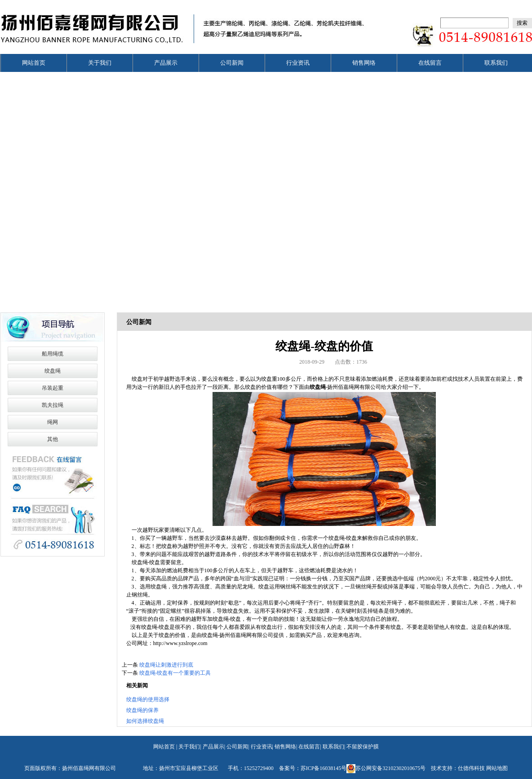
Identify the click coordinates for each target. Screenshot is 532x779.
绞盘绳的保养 (142, 710)
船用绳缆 (53, 354)
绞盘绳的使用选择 (148, 699)
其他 (53, 439)
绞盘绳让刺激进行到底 (166, 665)
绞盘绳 (53, 371)
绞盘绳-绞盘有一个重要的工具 (175, 673)
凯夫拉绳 (53, 405)
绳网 (53, 422)
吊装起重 (53, 388)
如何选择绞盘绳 (145, 721)
